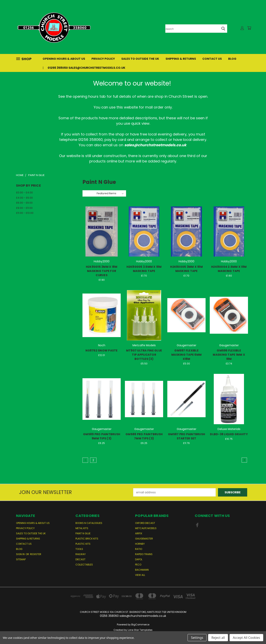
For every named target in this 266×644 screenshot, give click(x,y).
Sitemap (21, 559)
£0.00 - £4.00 (24, 193)
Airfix (139, 533)
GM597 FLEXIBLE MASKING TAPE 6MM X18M (186, 355)
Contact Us (212, 59)
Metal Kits (82, 528)
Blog (232, 59)
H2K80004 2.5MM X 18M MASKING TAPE (229, 269)
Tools (79, 549)
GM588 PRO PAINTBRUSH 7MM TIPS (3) (144, 436)
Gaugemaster (144, 539)
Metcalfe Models (146, 528)
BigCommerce (140, 625)
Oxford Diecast (145, 523)
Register (36, 554)
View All (140, 575)
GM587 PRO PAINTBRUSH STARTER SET (186, 436)
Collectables (84, 565)
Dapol (139, 559)
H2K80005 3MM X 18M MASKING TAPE (186, 269)
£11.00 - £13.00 (25, 213)
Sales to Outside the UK (140, 59)
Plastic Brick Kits (87, 539)
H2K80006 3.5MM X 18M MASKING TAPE (144, 269)
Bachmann (142, 570)
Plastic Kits (83, 544)
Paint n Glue (83, 533)
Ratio (139, 549)
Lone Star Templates (140, 630)
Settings (197, 638)
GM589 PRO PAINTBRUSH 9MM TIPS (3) (102, 436)
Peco (138, 565)
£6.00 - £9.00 (24, 203)
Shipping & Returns (181, 59)
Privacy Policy (103, 59)
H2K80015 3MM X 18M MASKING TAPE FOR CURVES (102, 271)
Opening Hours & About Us (64, 59)
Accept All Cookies (246, 638)
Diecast (80, 559)
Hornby (140, 544)
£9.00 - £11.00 (24, 208)
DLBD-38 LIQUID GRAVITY (229, 434)
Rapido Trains (144, 554)
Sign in (21, 554)
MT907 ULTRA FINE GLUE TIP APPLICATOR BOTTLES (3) (144, 355)
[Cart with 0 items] (249, 28)
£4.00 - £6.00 (24, 198)
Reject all (218, 638)
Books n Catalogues (89, 523)
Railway (81, 554)
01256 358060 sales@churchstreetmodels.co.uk (86, 68)
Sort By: (90, 193)
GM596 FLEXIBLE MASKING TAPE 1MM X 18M (229, 355)
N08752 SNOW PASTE (101, 350)
